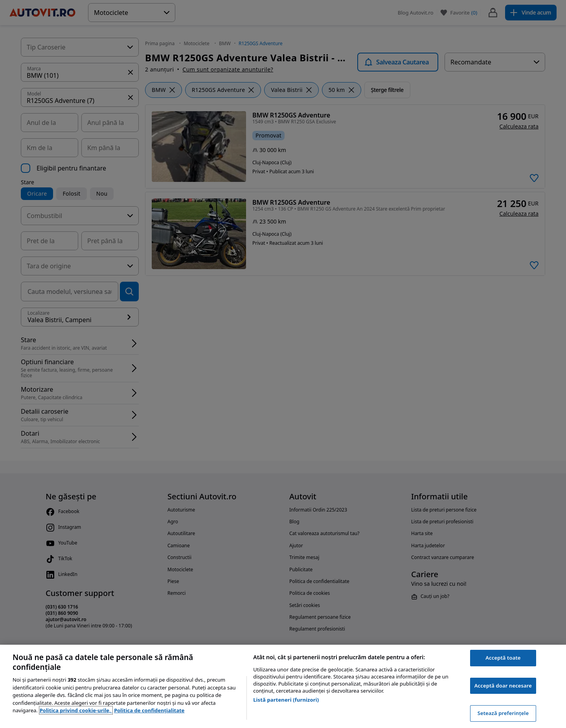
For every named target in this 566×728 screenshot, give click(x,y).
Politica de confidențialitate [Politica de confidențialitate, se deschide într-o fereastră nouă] (149, 710)
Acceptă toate (503, 658)
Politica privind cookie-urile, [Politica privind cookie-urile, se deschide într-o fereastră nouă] (76, 710)
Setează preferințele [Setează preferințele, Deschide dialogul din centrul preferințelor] (503, 713)
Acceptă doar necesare (503, 686)
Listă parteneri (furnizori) (286, 700)
